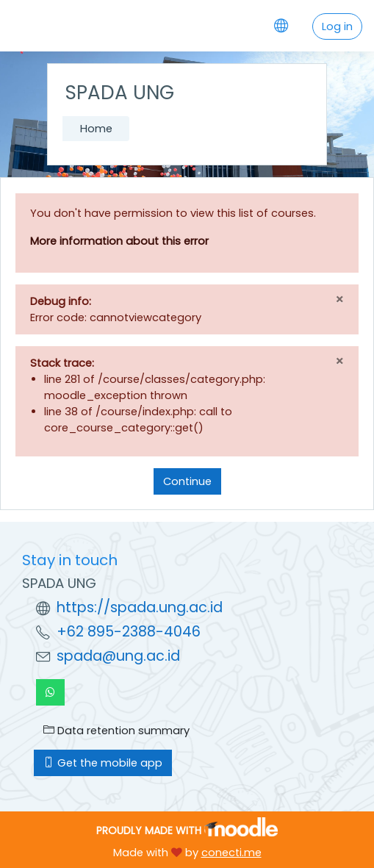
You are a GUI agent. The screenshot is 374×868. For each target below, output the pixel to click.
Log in (337, 26)
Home (96, 129)
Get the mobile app (103, 763)
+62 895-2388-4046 (129, 632)
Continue (187, 481)
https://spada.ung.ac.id (140, 607)
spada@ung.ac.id (118, 656)
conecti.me (231, 853)
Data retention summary (116, 731)
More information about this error (119, 241)
